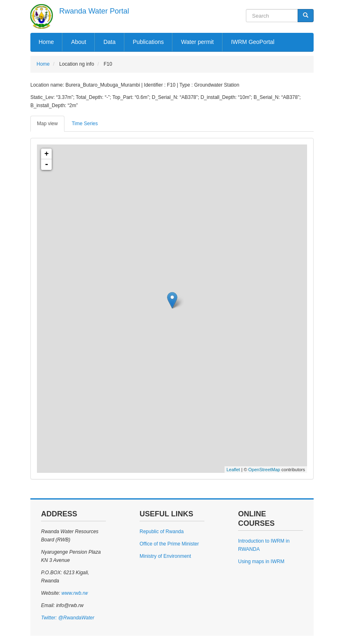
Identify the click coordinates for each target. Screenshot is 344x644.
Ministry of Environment (165, 556)
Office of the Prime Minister (169, 544)
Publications (149, 42)
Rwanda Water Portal (94, 11)
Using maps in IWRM (261, 561)
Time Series (85, 124)
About (79, 42)
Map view (47, 124)
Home (46, 42)
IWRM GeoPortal (253, 42)
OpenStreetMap (264, 470)
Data (110, 42)
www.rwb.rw (74, 593)
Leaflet (233, 470)
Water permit (197, 42)
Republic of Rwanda (162, 532)
